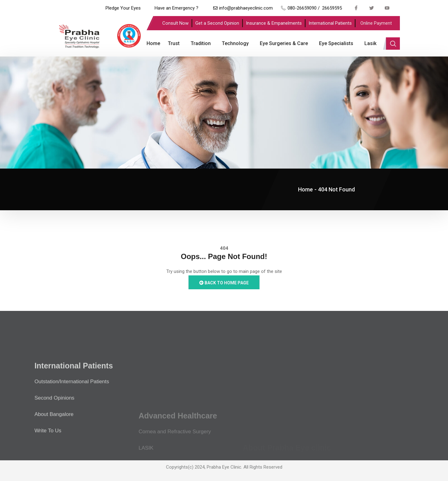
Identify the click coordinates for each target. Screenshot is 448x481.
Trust (174, 43)
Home (153, 43)
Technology (235, 43)
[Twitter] (372, 8)
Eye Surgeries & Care (284, 43)
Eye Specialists (336, 43)
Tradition (201, 43)
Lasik (370, 43)
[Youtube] (387, 8)
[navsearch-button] (393, 44)
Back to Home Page (224, 283)
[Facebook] (356, 8)
